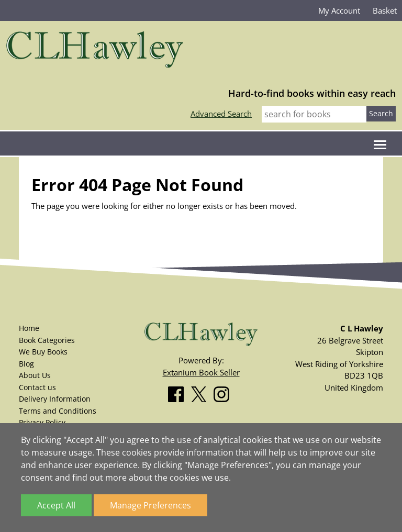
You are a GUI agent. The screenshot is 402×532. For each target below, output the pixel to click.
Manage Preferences (150, 505)
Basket (385, 10)
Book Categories (47, 340)
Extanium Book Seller (201, 372)
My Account (339, 10)
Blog (26, 364)
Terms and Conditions (58, 411)
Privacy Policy (42, 422)
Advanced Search (221, 114)
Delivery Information (55, 399)
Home (29, 328)
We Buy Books (43, 352)
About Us (35, 375)
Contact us (37, 387)
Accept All (56, 505)
